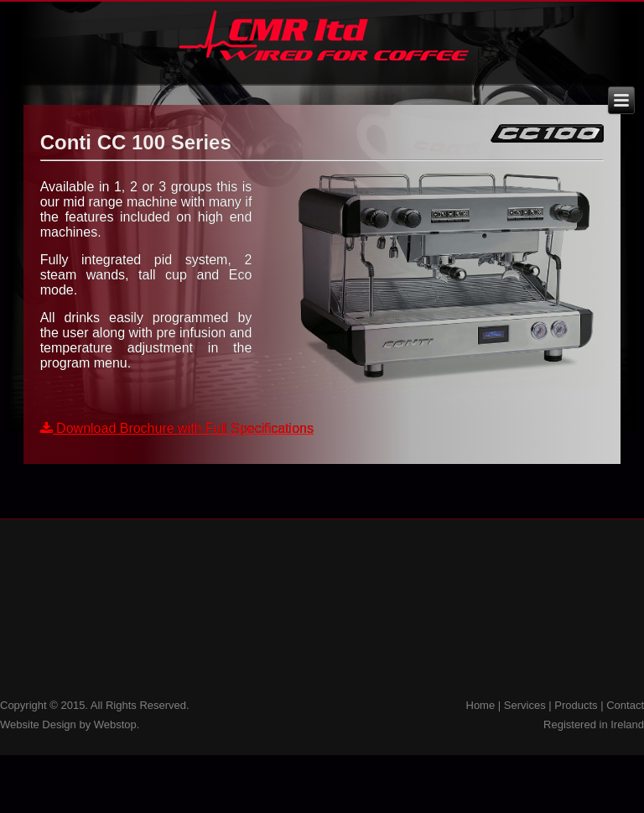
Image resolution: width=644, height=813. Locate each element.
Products (576, 705)
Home (481, 705)
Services (525, 705)
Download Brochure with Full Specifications (177, 428)
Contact (625, 705)
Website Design (38, 724)
